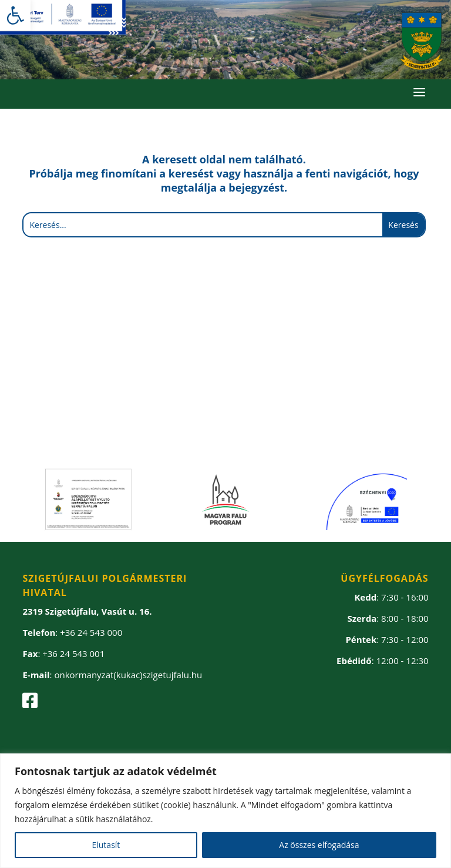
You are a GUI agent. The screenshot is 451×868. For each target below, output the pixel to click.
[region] (225, 811)
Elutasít (106, 845)
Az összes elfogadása (319, 845)
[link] (15, 15)
